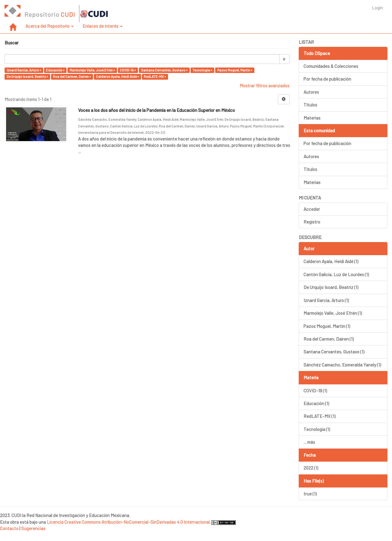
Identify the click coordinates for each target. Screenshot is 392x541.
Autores (311, 92)
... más (309, 442)
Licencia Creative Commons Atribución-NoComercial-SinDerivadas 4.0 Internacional (128, 522)
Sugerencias (33, 528)
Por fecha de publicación (327, 79)
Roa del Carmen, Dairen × (72, 76)
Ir (284, 59)
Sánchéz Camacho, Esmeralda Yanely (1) (342, 365)
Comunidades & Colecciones (331, 66)
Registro (312, 222)
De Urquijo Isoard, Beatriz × (27, 76)
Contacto (9, 528)
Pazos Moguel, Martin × (235, 70)
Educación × (55, 70)
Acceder (312, 209)
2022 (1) (311, 468)
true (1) (310, 494)
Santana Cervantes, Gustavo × (164, 70)
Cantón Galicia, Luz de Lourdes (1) (336, 274)
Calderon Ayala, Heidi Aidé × (117, 76)
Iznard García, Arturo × (24, 70)
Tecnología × (202, 70)
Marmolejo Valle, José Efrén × (92, 70)
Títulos (310, 105)
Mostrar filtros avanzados (265, 85)
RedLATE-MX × (155, 76)
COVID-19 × (128, 70)
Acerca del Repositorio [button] (50, 26)
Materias (312, 118)
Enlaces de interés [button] (103, 26)
